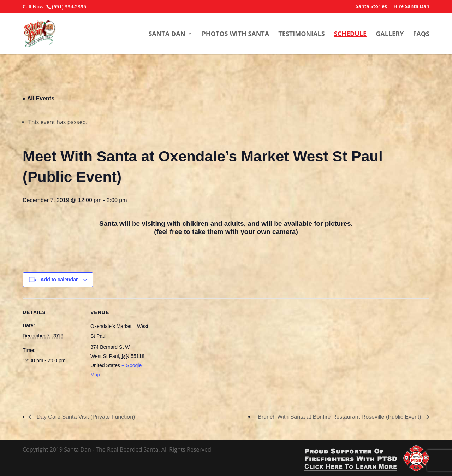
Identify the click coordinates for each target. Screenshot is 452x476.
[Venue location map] (195, 347)
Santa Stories (371, 7)
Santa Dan (167, 34)
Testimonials (301, 34)
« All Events (38, 98)
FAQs (421, 34)
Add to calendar (59, 280)
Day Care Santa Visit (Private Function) (85, 417)
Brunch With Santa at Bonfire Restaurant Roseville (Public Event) (340, 417)
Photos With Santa (235, 34)
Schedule (350, 34)
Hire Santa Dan (412, 7)
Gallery (390, 34)
